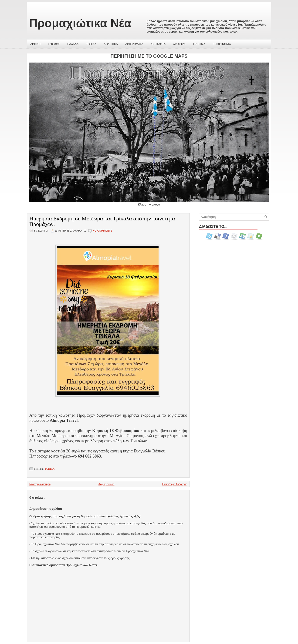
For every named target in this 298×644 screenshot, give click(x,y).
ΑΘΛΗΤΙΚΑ (111, 44)
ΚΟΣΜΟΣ (54, 44)
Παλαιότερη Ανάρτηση (175, 484)
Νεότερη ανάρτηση (40, 484)
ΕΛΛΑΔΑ (73, 44)
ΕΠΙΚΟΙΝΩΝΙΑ (222, 44)
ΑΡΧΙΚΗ (35, 44)
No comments (102, 231)
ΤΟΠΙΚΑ (91, 44)
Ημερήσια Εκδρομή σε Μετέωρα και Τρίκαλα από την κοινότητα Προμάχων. (102, 221)
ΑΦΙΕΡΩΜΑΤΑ (134, 44)
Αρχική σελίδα (107, 484)
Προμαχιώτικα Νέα (80, 23)
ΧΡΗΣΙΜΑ (199, 44)
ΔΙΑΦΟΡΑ (179, 44)
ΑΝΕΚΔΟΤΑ (158, 44)
